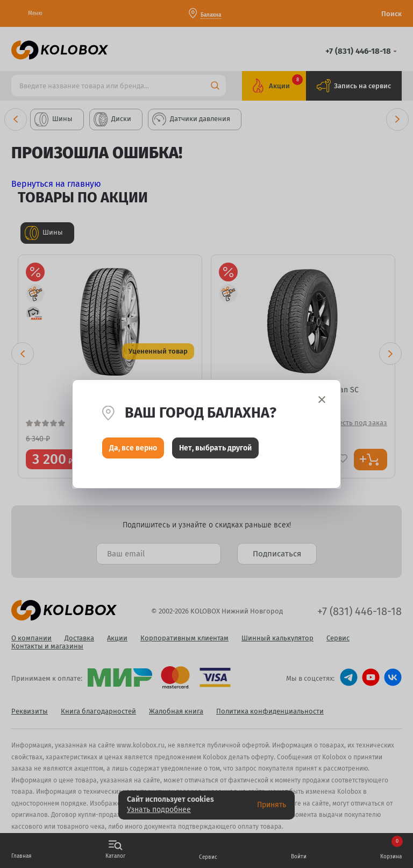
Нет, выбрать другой (215, 451)
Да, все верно (133, 451)
